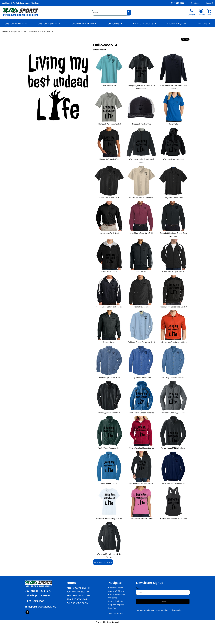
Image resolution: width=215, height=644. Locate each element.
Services (195, 3)
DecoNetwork (113, 622)
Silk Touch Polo (109, 85)
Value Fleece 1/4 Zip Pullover (173, 448)
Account (209, 3)
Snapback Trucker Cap (141, 124)
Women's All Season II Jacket (141, 413)
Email (139, 588)
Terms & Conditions (145, 610)
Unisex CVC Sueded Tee (109, 159)
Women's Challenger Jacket (173, 413)
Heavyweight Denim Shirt (109, 377)
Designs (16, 32)
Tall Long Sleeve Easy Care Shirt (141, 342)
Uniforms (113, 598)
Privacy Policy (176, 610)
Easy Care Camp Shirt (173, 198)
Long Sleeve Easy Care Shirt (141, 233)
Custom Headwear (117, 594)
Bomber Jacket (109, 342)
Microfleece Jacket (109, 483)
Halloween (30, 32)
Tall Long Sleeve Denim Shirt (173, 377)
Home (5, 32)
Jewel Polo (173, 124)
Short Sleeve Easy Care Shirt (141, 198)
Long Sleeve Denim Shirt (141, 377)
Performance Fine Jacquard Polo (173, 342)
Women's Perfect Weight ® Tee (109, 519)
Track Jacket (141, 271)
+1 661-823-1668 (177, 3)
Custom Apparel (116, 588)
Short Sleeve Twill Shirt (109, 198)
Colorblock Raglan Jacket (173, 271)
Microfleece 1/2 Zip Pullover (173, 483)
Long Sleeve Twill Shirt (109, 233)
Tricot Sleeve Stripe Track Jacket (173, 307)
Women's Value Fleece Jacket (141, 448)
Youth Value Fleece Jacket (109, 448)
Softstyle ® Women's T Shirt (141, 519)
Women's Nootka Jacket (173, 159)
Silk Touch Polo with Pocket (109, 124)
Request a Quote (116, 605)
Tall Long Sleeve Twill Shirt (109, 413)
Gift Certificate (116, 613)
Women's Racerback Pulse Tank (173, 519)
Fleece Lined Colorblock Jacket (109, 307)
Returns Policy (162, 610)
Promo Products (116, 601)
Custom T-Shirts (116, 591)
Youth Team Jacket (109, 271)
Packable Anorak (141, 307)
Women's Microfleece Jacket (141, 483)
